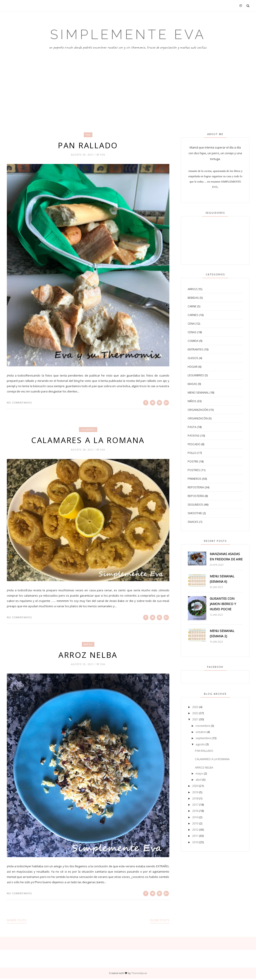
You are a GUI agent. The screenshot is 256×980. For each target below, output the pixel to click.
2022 (195, 713)
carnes (193, 315)
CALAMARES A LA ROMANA (88, 441)
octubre (201, 732)
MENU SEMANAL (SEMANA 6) (222, 579)
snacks (193, 522)
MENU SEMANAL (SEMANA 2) (222, 633)
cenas (192, 332)
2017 (195, 805)
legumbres (196, 375)
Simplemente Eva (128, 34)
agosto (200, 744)
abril (199, 780)
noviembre (203, 726)
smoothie (195, 513)
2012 (195, 830)
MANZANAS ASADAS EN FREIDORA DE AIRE (226, 557)
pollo (192, 453)
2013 (195, 823)
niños (192, 401)
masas (192, 384)
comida (193, 341)
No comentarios (19, 403)
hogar (193, 367)
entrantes (195, 349)
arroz (88, 645)
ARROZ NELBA (88, 656)
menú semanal (198, 392)
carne (192, 306)
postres (194, 470)
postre (193, 461)
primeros (195, 479)
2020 (195, 786)
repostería (196, 496)
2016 (195, 811)
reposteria (196, 487)
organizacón (198, 418)
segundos (195, 504)
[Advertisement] (128, 83)
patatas (194, 436)
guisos (193, 358)
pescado (194, 444)
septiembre (203, 738)
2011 (195, 836)
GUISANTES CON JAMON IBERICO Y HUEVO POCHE (223, 604)
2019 (195, 792)
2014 (195, 817)
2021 (195, 719)
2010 (195, 842)
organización (198, 410)
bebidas (193, 298)
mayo (199, 773)
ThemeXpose (139, 974)
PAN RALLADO (88, 145)
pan (88, 135)
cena (191, 323)
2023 (195, 707)
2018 (195, 798)
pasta (192, 427)
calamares (88, 430)
